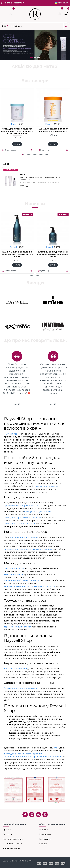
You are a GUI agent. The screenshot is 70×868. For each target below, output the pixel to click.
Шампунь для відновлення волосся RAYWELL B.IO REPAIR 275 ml (53, 254)
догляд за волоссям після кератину (23, 754)
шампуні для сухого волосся (39, 511)
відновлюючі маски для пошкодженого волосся (30, 586)
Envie (14, 124)
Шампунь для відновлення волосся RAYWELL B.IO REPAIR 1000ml (17, 254)
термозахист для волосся (18, 627)
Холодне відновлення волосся (20, 688)
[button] (22, 155)
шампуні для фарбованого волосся (23, 517)
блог (56, 748)
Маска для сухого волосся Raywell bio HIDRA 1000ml (53, 130)
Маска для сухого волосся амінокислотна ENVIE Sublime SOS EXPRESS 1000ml (17, 131)
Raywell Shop (11, 434)
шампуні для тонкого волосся (20, 523)
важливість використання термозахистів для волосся (32, 757)
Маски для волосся (14, 568)
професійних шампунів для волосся (23, 505)
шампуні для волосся (46, 486)
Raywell (49, 124)
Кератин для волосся (15, 668)
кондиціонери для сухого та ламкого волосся (28, 549)
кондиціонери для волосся (24, 537)
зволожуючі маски (14, 574)
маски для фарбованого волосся (22, 580)
